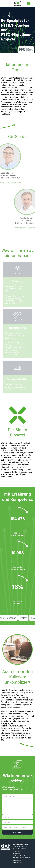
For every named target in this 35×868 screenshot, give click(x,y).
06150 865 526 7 (21, 856)
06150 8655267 (9, 787)
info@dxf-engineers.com (13, 789)
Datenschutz (17, 862)
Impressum (17, 860)
